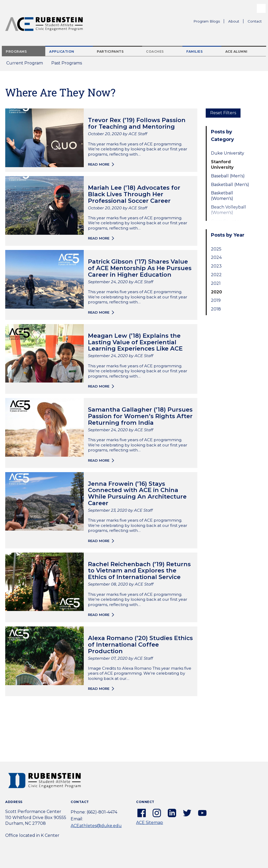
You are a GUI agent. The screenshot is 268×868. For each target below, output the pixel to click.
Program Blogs (207, 21)
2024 (216, 257)
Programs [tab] (16, 51)
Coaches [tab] (155, 51)
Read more (99, 164)
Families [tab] (194, 51)
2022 (216, 275)
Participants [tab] (110, 51)
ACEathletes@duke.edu (96, 826)
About (236, 22)
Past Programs (69, 65)
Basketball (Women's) (222, 196)
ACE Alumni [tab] (236, 51)
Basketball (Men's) (230, 185)
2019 (216, 300)
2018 (216, 309)
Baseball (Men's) (228, 176)
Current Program (25, 63)
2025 (216, 249)
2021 (216, 283)
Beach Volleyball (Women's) (228, 210)
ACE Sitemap (150, 823)
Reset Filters (223, 113)
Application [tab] (62, 51)
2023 (216, 266)
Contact (255, 21)
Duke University (228, 153)
